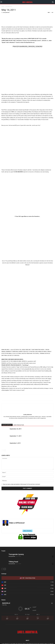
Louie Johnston (6, 12)
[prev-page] (2, 450)
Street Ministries (9, 7)
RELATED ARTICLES (7, 425)
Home (3, 7)
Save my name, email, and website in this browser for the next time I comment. (22, 484)
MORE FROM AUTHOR (19, 425)
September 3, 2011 (15, 443)
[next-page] (5, 450)
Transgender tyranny (16, 554)
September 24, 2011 (16, 429)
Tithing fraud (13, 562)
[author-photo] (28, 412)
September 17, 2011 (16, 436)
